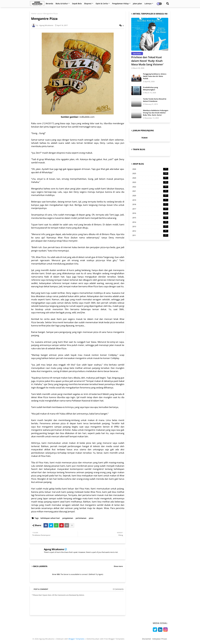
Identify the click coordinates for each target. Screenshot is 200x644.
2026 (150, 169)
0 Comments (118, 589)
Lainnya (148, 4)
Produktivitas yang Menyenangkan (150, 88)
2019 (150, 200)
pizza (40, 13)
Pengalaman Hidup (120, 4)
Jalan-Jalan (137, 4)
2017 (150, 209)
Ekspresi (88, 4)
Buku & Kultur (62, 4)
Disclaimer (147, 639)
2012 (150, 231)
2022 (150, 187)
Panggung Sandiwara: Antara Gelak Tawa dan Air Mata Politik (155, 76)
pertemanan (81, 518)
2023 (150, 182)
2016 (150, 213)
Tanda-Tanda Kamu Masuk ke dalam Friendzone (155, 100)
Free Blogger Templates (114, 639)
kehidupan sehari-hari (50, 518)
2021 (150, 191)
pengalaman (68, 518)
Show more (118, 566)
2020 (150, 196)
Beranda (49, 4)
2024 (150, 178)
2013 (150, 227)
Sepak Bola (77, 4)
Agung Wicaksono (54, 549)
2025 (150, 174)
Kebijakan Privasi (160, 639)
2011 (150, 235)
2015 (150, 218)
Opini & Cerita (102, 4)
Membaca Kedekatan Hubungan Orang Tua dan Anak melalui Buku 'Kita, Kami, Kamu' (156, 113)
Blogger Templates (76, 639)
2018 (150, 204)
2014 (150, 222)
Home (34, 13)
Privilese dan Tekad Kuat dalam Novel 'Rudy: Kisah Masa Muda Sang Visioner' (147, 61)
